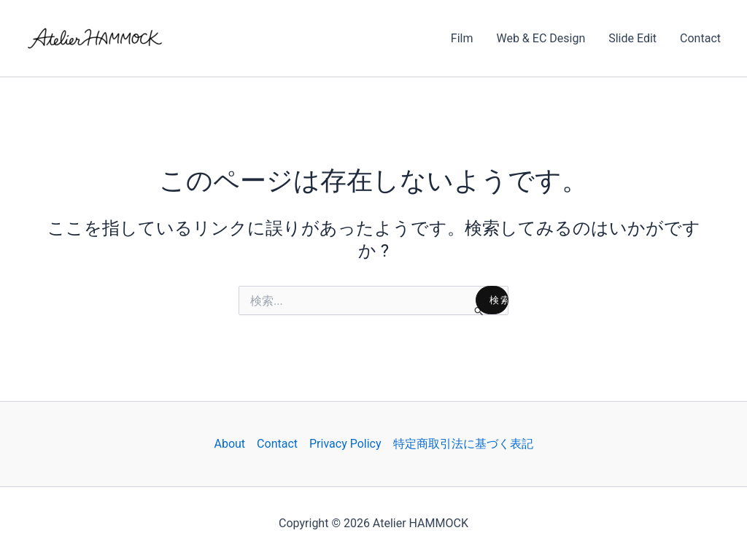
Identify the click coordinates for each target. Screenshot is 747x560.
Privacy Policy (345, 444)
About (229, 444)
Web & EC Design (541, 38)
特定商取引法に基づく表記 (463, 444)
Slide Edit (632, 38)
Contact (700, 38)
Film (462, 38)
